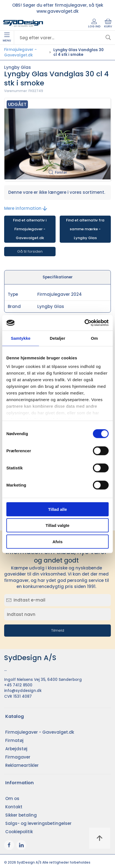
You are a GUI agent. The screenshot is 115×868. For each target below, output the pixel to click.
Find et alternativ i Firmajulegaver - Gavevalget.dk (30, 229)
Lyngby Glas (18, 67)
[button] (57, 139)
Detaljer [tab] (57, 338)
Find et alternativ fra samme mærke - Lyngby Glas (85, 229)
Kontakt (14, 807)
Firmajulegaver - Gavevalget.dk (20, 52)
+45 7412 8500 (18, 685)
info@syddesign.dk (23, 691)
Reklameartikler (22, 765)
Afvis (58, 541)
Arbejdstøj (16, 749)
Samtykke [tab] (21, 338)
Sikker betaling (21, 815)
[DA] (23, 23)
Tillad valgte (57, 525)
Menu (7, 38)
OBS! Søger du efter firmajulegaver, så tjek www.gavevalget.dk (58, 8)
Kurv (108, 23)
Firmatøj (14, 740)
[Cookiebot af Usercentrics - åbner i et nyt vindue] (84, 323)
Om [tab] (94, 338)
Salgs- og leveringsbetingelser (38, 823)
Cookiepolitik (19, 832)
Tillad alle (57, 509)
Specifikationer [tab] (58, 277)
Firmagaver (18, 757)
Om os (12, 798)
